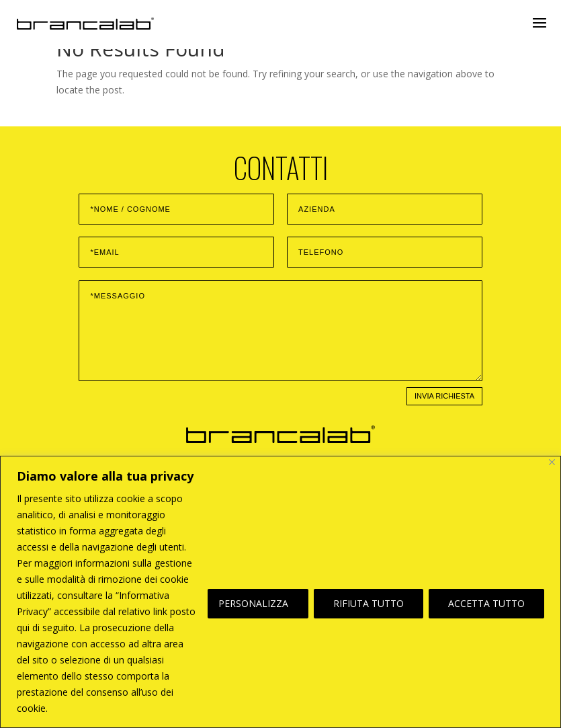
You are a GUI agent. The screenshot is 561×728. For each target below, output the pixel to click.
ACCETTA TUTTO (486, 603)
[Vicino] (552, 462)
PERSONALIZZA (253, 603)
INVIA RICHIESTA (444, 396)
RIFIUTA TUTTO (369, 603)
